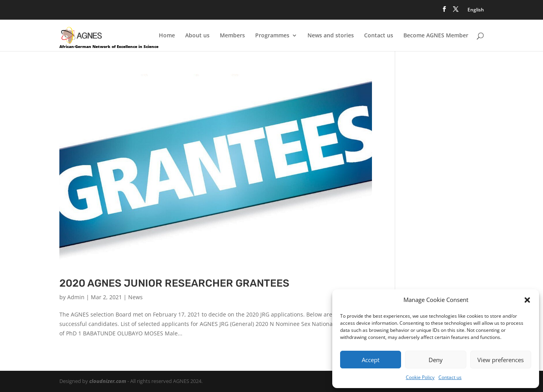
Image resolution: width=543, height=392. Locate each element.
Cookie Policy (420, 377)
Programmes (272, 36)
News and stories (331, 36)
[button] (527, 300)
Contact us (450, 377)
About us (197, 36)
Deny (436, 360)
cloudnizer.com (108, 381)
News (135, 297)
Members (232, 36)
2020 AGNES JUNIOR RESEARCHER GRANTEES (174, 283)
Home (167, 36)
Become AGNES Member (436, 36)
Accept (371, 360)
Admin (76, 297)
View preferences (501, 360)
